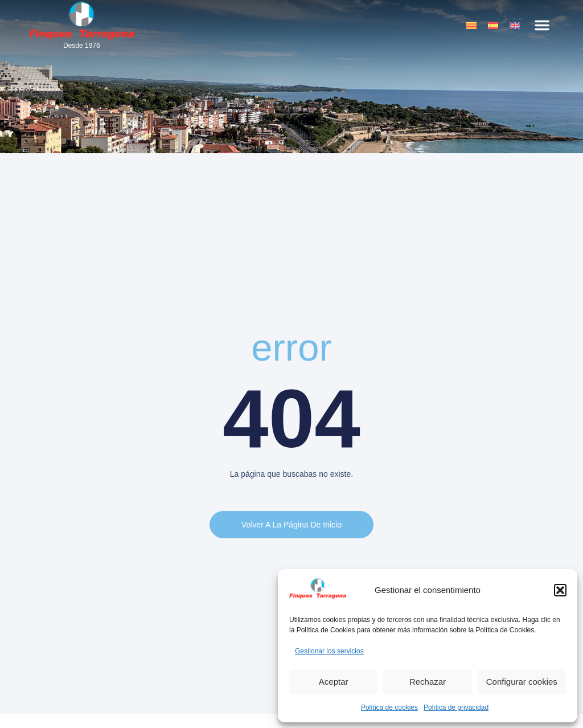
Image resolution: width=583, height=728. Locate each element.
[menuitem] (471, 25)
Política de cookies (389, 707)
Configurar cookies (522, 682)
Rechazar (428, 682)
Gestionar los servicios (329, 651)
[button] (560, 590)
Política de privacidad (456, 707)
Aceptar (334, 682)
